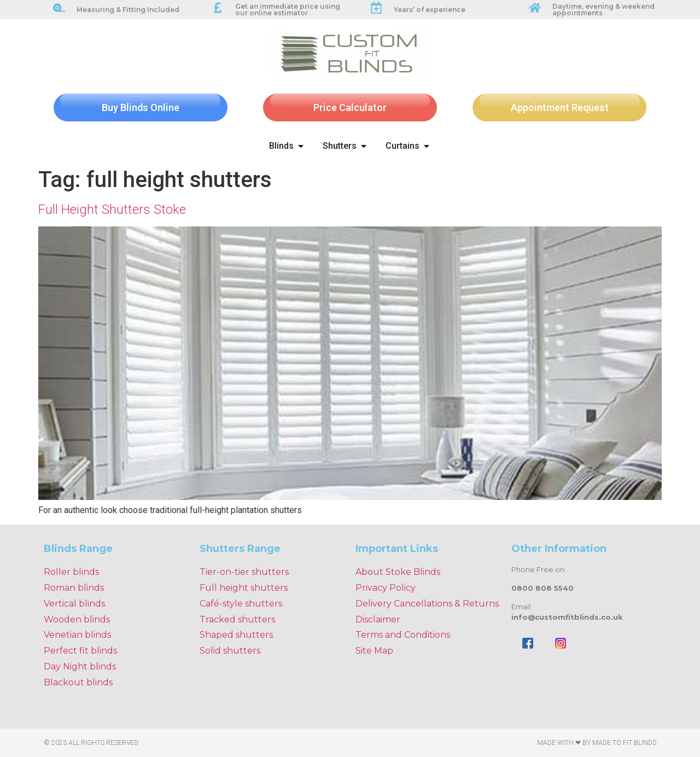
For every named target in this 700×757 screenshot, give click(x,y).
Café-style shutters (241, 604)
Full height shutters (244, 588)
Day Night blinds (80, 666)
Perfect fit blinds (80, 651)
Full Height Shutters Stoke (112, 209)
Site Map (374, 651)
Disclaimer (378, 619)
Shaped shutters (236, 635)
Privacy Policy (386, 588)
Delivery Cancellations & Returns (427, 604)
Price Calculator (350, 107)
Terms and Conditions (403, 635)
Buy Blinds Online (141, 107)
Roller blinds (71, 572)
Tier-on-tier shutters (244, 572)
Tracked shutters (237, 619)
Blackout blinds (78, 682)
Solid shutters (230, 651)
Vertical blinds (74, 604)
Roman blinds (74, 588)
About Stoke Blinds (398, 572)
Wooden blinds (77, 619)
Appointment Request (560, 107)
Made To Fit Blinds (624, 743)
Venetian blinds (77, 635)
